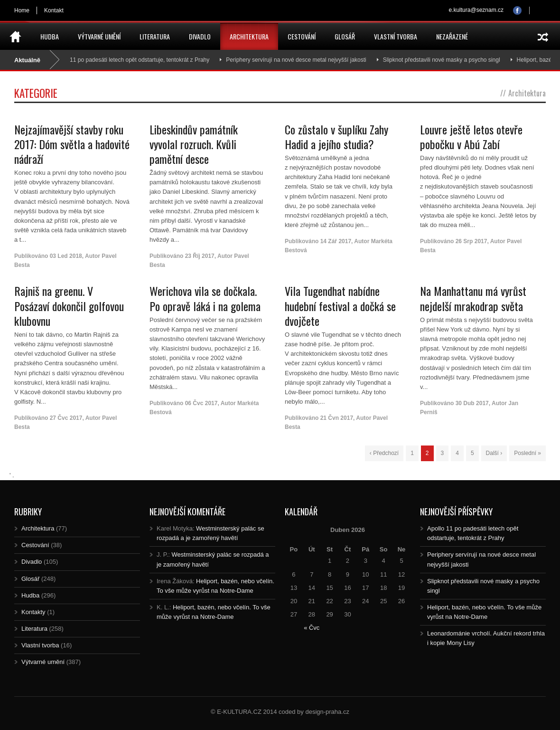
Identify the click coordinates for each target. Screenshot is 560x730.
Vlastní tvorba (396, 36)
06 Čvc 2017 (201, 403)
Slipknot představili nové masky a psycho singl (444, 60)
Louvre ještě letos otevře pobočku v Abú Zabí (471, 137)
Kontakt (54, 10)
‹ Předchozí (384, 453)
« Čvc (312, 628)
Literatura (155, 36)
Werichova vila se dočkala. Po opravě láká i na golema (205, 298)
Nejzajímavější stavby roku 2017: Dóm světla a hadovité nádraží (72, 144)
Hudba (50, 36)
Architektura (249, 36)
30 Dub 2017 (472, 403)
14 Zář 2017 (336, 241)
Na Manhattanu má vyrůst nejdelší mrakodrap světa (473, 298)
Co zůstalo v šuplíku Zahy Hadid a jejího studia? (336, 137)
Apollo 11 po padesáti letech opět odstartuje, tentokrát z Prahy (134, 60)
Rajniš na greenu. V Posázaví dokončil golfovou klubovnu (69, 305)
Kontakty (33, 612)
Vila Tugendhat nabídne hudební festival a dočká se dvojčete (340, 305)
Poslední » (527, 453)
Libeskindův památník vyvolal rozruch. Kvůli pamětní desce (194, 144)
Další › (494, 453)
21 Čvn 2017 (337, 418)
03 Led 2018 (66, 256)
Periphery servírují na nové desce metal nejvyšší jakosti (299, 60)
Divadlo (200, 36)
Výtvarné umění (99, 36)
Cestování (302, 36)
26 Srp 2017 (471, 241)
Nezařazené (452, 36)
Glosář (345, 36)
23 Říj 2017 (200, 256)
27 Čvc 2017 (66, 418)
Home (22, 10)
